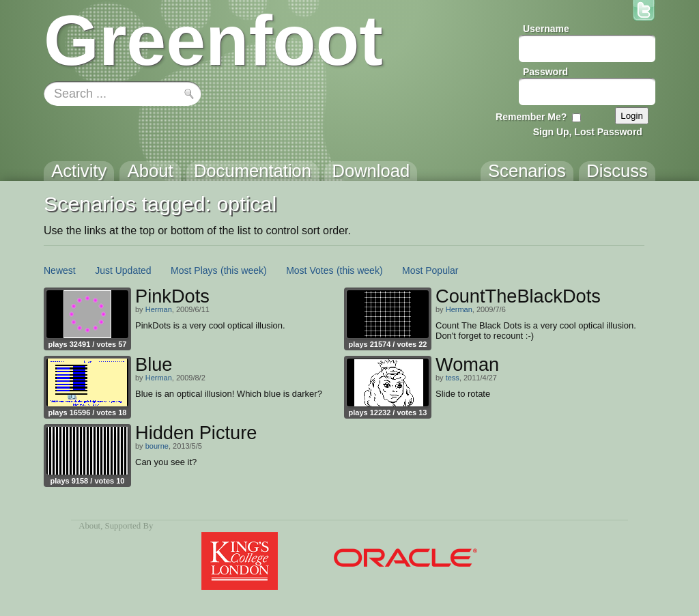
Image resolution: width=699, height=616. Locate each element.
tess (453, 378)
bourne (157, 446)
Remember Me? (531, 117)
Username (546, 29)
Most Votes (310, 270)
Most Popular (430, 270)
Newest (60, 270)
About (89, 526)
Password (545, 72)
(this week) (244, 270)
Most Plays (194, 270)
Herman (159, 309)
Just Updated (123, 270)
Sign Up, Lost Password (588, 132)
